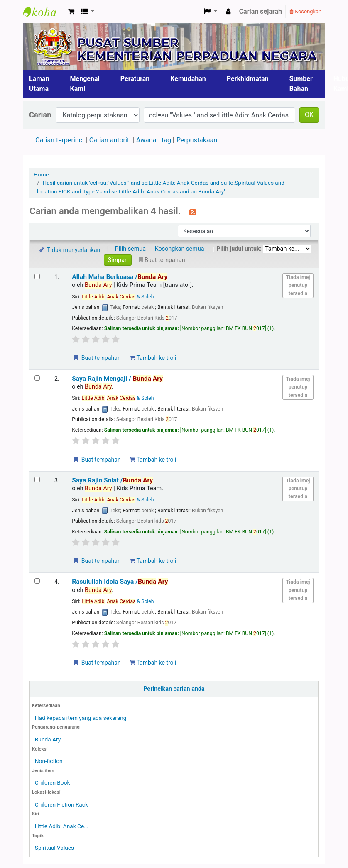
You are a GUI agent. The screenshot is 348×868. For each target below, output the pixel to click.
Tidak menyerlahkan (69, 250)
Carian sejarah (261, 11)
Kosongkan (305, 11)
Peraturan (135, 79)
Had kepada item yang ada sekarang (81, 718)
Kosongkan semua (180, 249)
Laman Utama (39, 84)
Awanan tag (154, 140)
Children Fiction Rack (61, 804)
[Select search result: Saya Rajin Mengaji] (37, 378)
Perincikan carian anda (174, 689)
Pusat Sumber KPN (44, 12)
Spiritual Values (54, 848)
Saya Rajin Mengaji (117, 379)
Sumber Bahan (301, 84)
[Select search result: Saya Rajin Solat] (37, 480)
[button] (71, 12)
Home (41, 174)
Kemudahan (188, 79)
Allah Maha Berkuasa (120, 277)
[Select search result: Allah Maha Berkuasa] (37, 276)
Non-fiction (49, 761)
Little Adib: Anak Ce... (62, 826)
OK (309, 115)
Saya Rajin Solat (112, 480)
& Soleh (118, 297)
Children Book (53, 782)
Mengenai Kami (85, 84)
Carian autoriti (110, 140)
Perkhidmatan (248, 79)
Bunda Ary (48, 739)
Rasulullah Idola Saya (120, 582)
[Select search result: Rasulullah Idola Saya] (37, 581)
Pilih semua (131, 249)
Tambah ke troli (153, 358)
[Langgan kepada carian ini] (193, 212)
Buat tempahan (96, 358)
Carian (40, 115)
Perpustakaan (197, 140)
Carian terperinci (60, 140)
